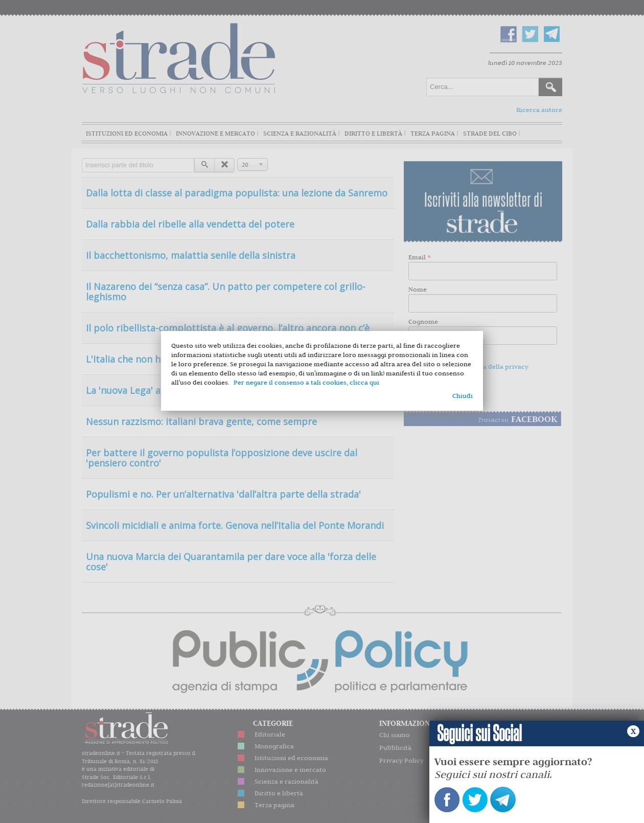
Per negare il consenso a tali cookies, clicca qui (306, 382)
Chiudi (463, 396)
